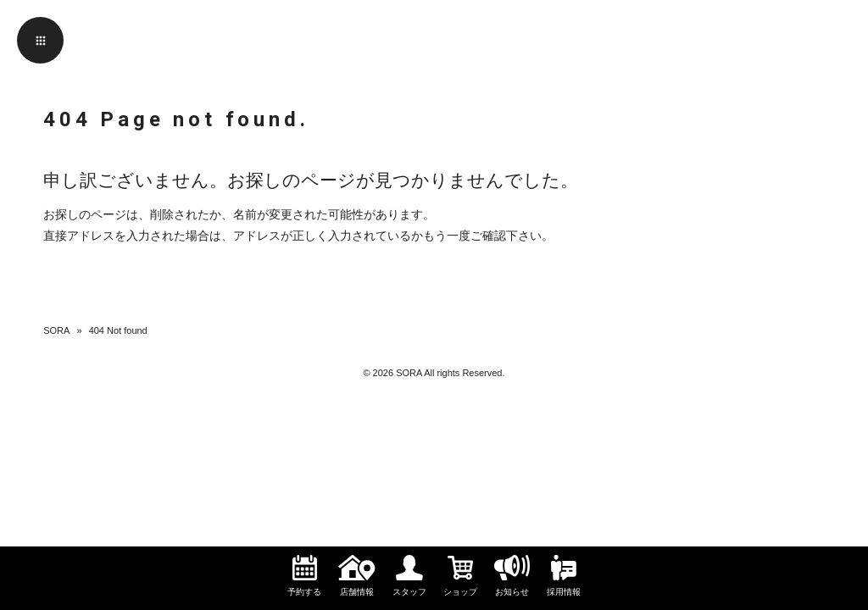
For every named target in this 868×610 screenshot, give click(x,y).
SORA (56, 330)
